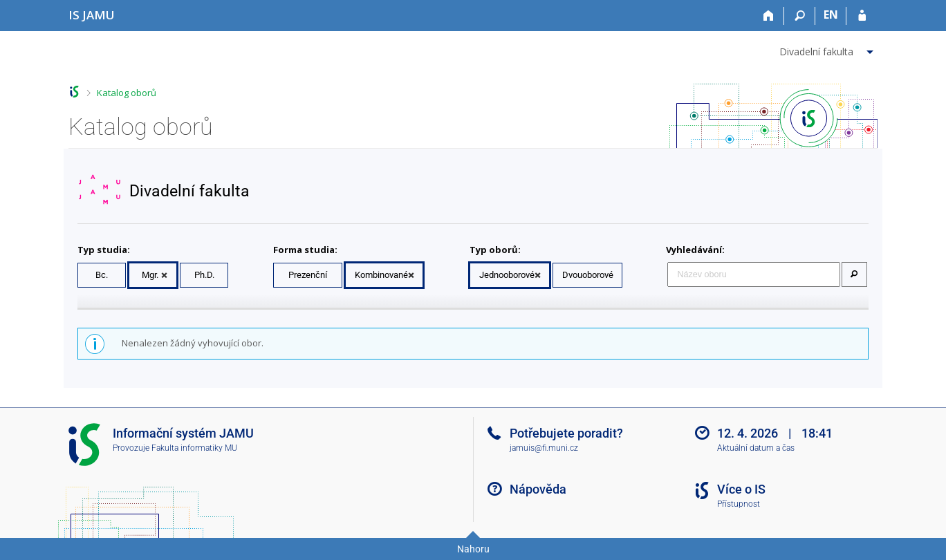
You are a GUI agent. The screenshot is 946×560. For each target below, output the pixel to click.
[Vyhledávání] (800, 16)
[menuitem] (828, 49)
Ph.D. (204, 275)
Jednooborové (507, 275)
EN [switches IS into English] (831, 15)
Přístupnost (739, 504)
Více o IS (741, 489)
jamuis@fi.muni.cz (544, 448)
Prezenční (308, 275)
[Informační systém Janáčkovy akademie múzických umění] (92, 15)
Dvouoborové (588, 275)
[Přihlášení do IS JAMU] (862, 16)
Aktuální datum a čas (756, 448)
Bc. (102, 275)
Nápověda (538, 489)
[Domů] (769, 16)
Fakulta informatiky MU (194, 448)
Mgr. (150, 275)
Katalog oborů (127, 93)
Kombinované (381, 275)
